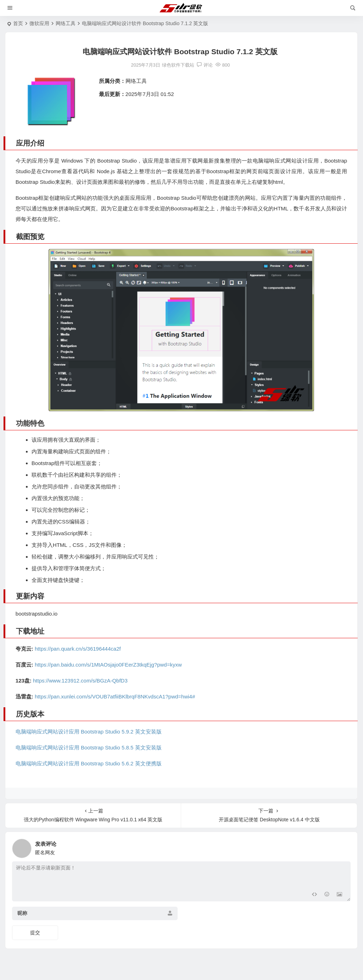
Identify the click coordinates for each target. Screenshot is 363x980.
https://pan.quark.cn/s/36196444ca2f (78, 649)
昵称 (22, 913)
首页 (18, 23)
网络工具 (66, 23)
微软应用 (39, 23)
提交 (35, 933)
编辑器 (77, 522)
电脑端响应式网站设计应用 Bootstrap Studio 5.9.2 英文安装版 (89, 732)
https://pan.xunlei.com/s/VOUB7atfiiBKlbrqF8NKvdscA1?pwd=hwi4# (115, 696)
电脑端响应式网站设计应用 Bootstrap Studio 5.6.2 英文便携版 (89, 763)
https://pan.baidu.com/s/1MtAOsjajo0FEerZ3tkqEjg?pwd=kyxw (108, 665)
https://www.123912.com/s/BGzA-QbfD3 (80, 681)
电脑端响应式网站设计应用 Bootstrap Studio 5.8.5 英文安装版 (89, 747)
